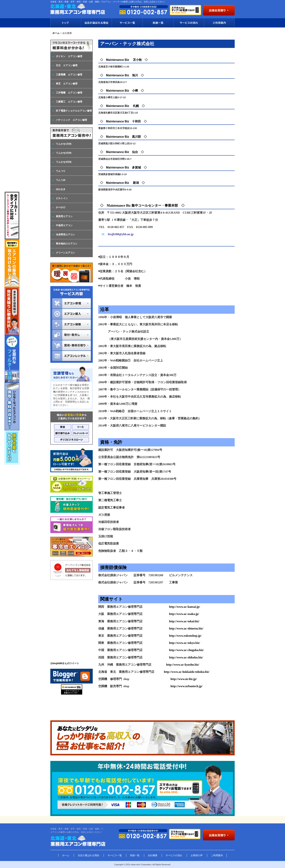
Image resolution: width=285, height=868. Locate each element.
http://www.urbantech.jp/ (186, 686)
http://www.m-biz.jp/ (184, 679)
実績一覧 (158, 23)
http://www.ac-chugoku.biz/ (186, 650)
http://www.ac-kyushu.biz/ (183, 665)
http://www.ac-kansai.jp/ (185, 607)
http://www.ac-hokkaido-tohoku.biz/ (187, 672)
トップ (66, 23)
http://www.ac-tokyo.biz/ (185, 643)
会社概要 (153, 855)
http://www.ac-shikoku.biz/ (186, 657)
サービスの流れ (189, 23)
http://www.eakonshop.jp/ (185, 636)
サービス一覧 (127, 23)
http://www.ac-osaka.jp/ (184, 614)
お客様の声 (197, 855)
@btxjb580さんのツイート (65, 663)
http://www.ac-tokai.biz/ (184, 621)
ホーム (66, 855)
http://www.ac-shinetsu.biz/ (186, 628)
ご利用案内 (219, 23)
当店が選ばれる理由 (96, 23)
